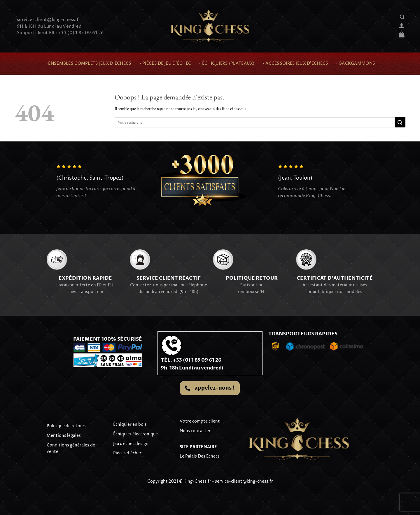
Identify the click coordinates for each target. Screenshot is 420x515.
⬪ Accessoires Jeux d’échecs (295, 64)
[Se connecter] (402, 25)
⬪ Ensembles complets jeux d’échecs (88, 64)
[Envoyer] (400, 122)
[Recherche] (402, 17)
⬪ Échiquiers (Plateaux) (227, 64)
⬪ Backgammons (355, 64)
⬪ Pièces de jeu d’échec (165, 64)
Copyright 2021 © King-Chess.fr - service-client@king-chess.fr (210, 481)
